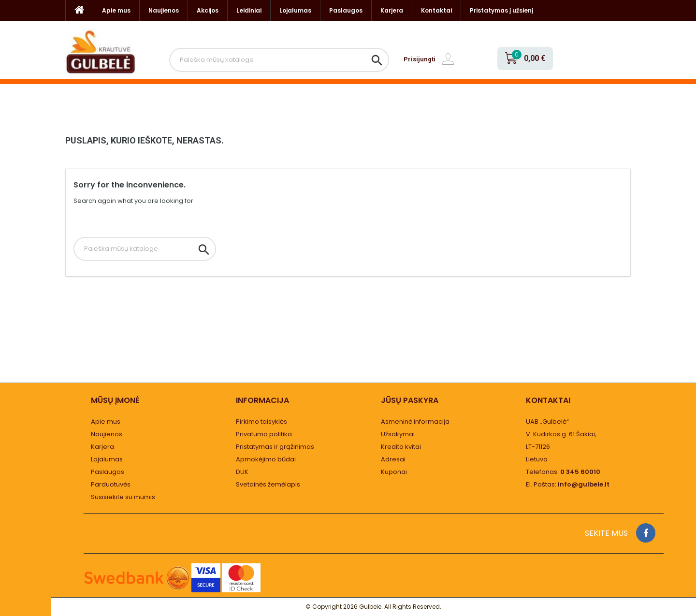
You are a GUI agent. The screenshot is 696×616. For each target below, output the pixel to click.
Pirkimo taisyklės (261, 422)
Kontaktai (436, 10)
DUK (242, 472)
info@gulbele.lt (584, 484)
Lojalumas (295, 10)
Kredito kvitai (401, 447)
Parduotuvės (111, 484)
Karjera (392, 10)
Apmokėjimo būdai (266, 459)
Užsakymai (398, 434)
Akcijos (208, 10)
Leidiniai (249, 10)
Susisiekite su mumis (123, 497)
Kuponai (394, 472)
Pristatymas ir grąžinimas (275, 447)
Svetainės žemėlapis (268, 484)
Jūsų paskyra (410, 400)
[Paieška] (279, 60)
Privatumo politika (264, 434)
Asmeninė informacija (415, 422)
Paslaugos (346, 10)
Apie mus (116, 10)
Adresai (393, 459)
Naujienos (164, 10)
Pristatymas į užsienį (501, 10)
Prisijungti (420, 59)
